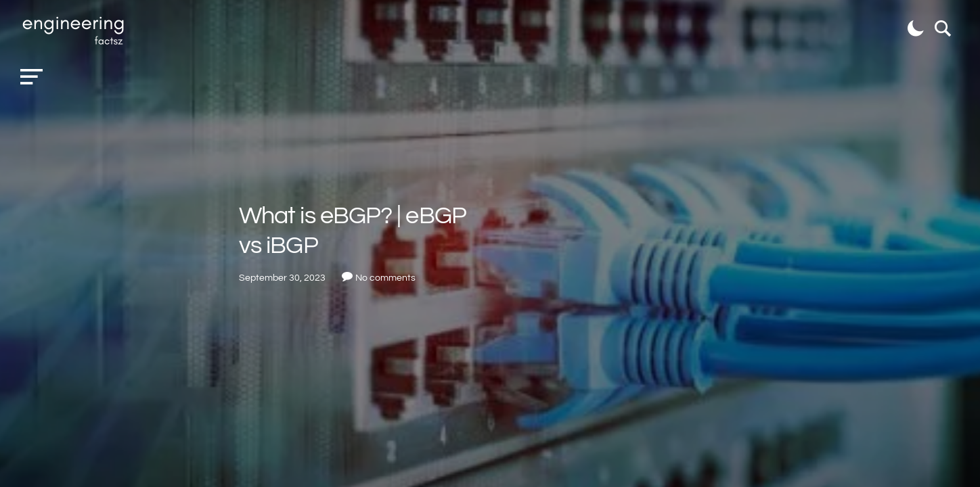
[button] (31, 77)
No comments (385, 278)
